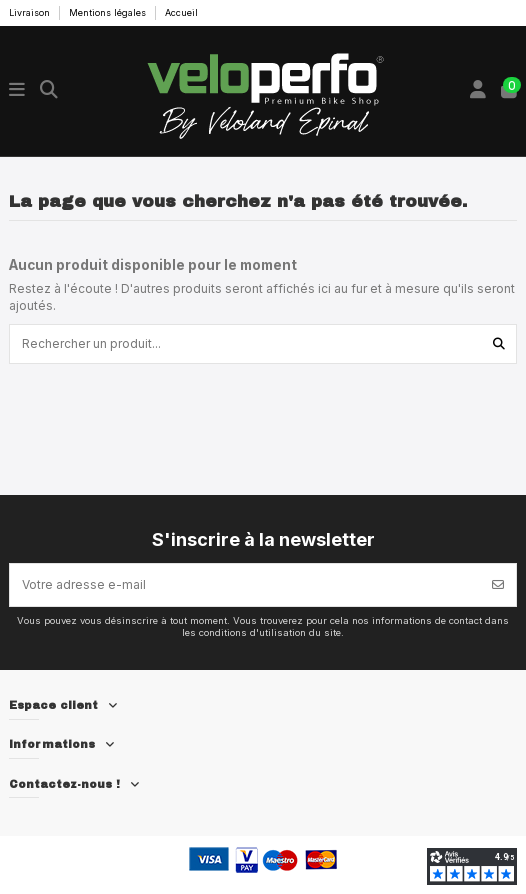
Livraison (31, 12)
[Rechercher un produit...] (499, 343)
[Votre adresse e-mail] (245, 585)
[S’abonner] (498, 585)
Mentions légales (109, 12)
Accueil (181, 12)
